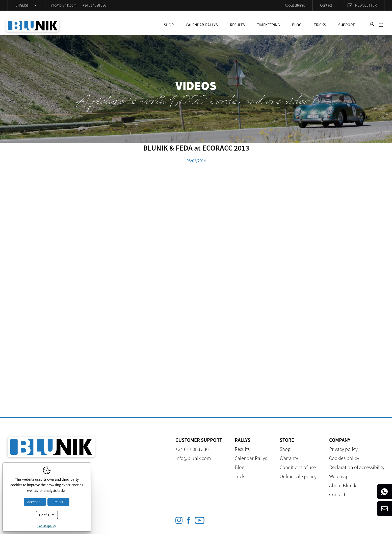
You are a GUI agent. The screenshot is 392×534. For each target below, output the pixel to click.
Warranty (289, 458)
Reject (58, 502)
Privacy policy (343, 449)
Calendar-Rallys (202, 25)
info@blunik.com (63, 5)
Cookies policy (344, 458)
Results (237, 25)
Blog (297, 25)
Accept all (35, 502)
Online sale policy (298, 476)
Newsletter (366, 5)
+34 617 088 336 (94, 5)
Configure (47, 515)
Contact (326, 5)
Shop (169, 25)
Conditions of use (298, 467)
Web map (339, 476)
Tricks (320, 25)
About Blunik (295, 5)
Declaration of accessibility (357, 467)
